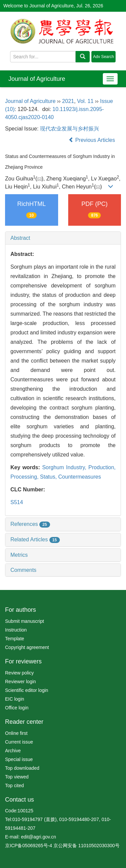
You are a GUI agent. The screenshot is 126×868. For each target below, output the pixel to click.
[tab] (63, 238)
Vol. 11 (85, 101)
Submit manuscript (25, 621)
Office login (17, 708)
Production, (102, 467)
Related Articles (35, 539)
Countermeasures (79, 477)
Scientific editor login (27, 690)
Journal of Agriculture (37, 79)
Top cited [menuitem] (14, 785)
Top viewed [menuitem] (17, 777)
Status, (49, 477)
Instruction (16, 630)
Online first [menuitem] (16, 733)
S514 (17, 502)
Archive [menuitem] (13, 751)
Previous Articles (93, 140)
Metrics (19, 555)
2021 (68, 101)
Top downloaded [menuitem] (22, 768)
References (30, 524)
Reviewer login (20, 682)
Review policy (19, 673)
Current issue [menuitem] (19, 742)
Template (15, 639)
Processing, (25, 477)
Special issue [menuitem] (19, 759)
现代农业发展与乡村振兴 (70, 129)
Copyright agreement (27, 647)
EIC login (15, 699)
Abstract (20, 238)
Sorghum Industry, (65, 467)
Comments (23, 570)
